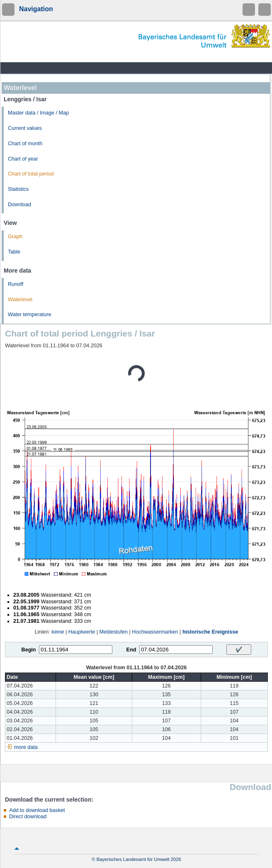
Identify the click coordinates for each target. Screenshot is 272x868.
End (131, 650)
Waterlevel (20, 300)
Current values (25, 128)
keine (58, 632)
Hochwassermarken (155, 632)
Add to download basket (37, 810)
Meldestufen (113, 632)
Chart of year (23, 159)
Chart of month (25, 144)
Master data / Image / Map (38, 113)
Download (19, 205)
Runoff (16, 284)
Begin (29, 650)
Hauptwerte (82, 632)
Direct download (28, 817)
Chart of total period (31, 174)
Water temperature (30, 315)
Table (14, 252)
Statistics (18, 189)
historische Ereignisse (210, 632)
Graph (15, 237)
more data (26, 747)
